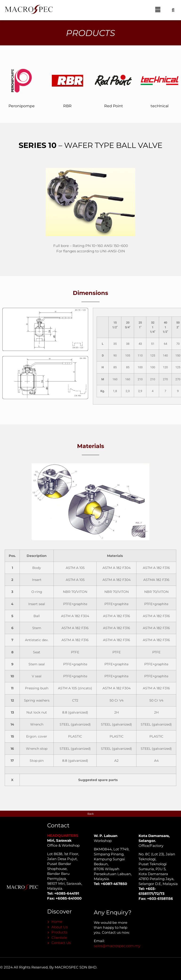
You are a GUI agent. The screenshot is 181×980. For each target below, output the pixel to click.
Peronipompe (22, 106)
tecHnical (160, 106)
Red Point (114, 106)
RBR (67, 106)
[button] (158, 10)
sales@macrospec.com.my (117, 946)
